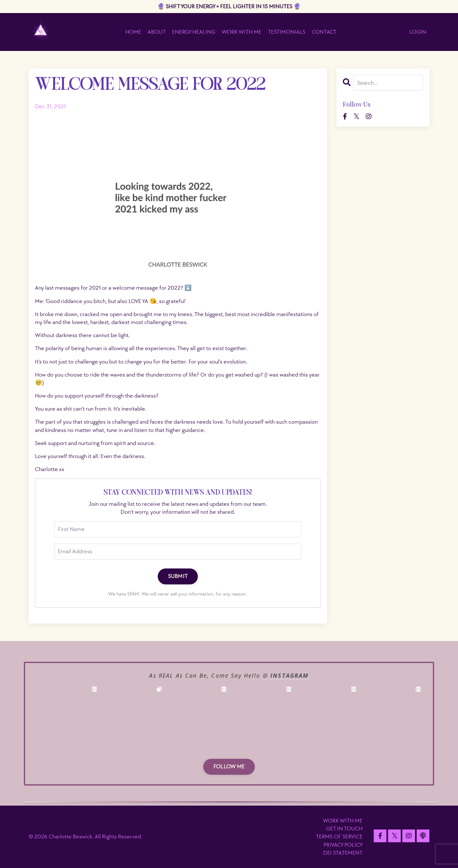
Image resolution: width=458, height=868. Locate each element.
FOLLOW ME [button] (229, 767)
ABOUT (157, 32)
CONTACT (324, 32)
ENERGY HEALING (194, 32)
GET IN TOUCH (344, 829)
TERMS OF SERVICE (339, 837)
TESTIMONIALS (287, 32)
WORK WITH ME (242, 32)
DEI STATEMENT (343, 853)
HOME (133, 32)
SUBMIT (178, 576)
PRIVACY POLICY (343, 845)
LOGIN (418, 32)
